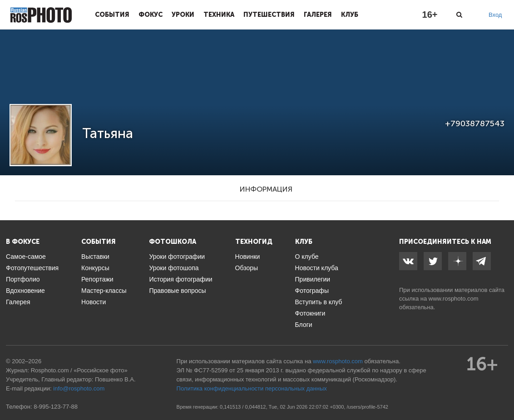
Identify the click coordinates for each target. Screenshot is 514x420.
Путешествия (269, 15)
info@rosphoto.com (79, 388)
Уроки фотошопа (174, 268)
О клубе (307, 257)
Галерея (318, 15)
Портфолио (23, 279)
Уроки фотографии (177, 257)
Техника (219, 15)
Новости (94, 302)
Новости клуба (317, 268)
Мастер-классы (104, 291)
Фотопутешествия (32, 268)
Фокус (151, 15)
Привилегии (313, 279)
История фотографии (180, 279)
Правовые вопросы (177, 291)
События (112, 15)
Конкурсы (95, 268)
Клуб (350, 15)
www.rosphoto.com (454, 299)
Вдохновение (25, 291)
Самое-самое (26, 257)
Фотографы (312, 291)
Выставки (95, 257)
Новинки (248, 257)
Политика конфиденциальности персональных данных (252, 388)
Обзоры (247, 268)
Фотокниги (310, 313)
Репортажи (97, 279)
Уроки (183, 15)
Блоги (304, 325)
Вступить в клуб (319, 302)
